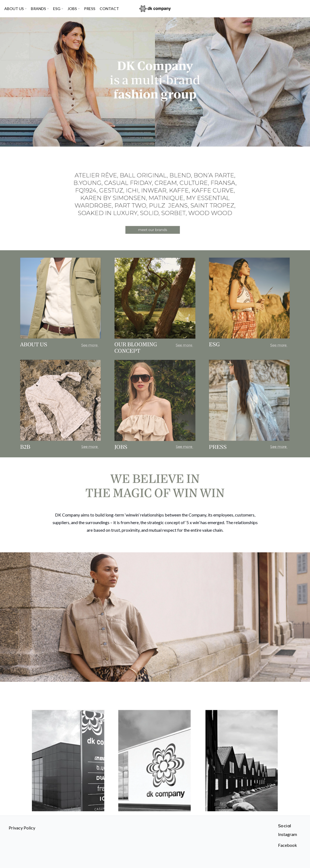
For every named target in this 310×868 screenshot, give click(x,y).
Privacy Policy (22, 828)
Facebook (288, 845)
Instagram (288, 834)
